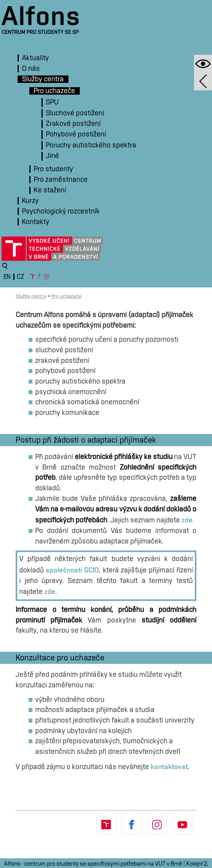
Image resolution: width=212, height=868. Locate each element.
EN (7, 277)
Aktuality (35, 58)
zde (50, 591)
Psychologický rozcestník (61, 211)
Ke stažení (50, 190)
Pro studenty (53, 169)
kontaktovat (169, 766)
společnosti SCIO (72, 570)
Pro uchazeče (54, 91)
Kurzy (30, 201)
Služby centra (43, 79)
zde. (188, 520)
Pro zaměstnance (61, 180)
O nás (31, 69)
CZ (21, 277)
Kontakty (36, 222)
